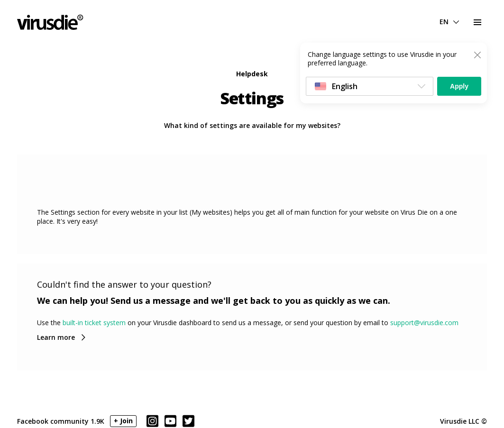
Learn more (56, 337)
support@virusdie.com (424, 323)
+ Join (123, 421)
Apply (459, 86)
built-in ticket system (94, 323)
